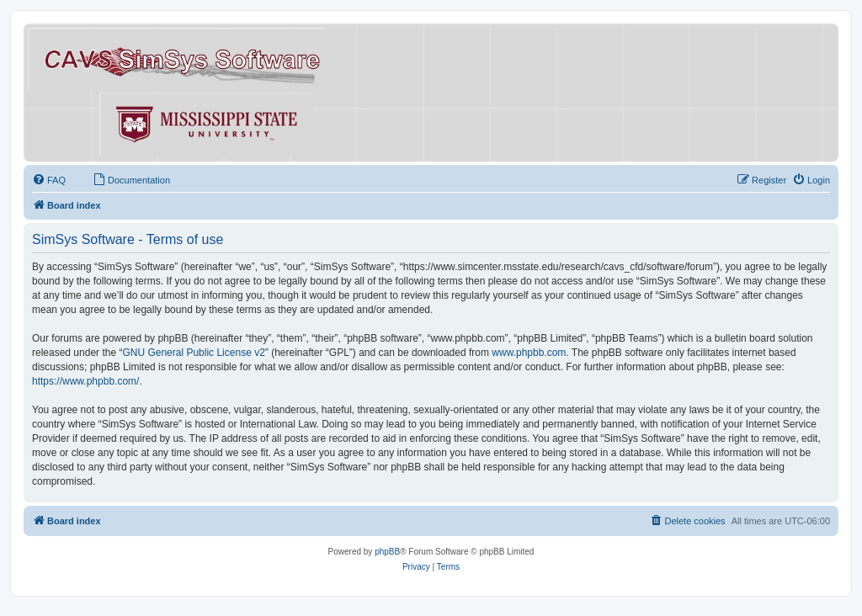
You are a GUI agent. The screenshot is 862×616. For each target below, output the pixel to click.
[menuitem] (49, 180)
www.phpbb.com (529, 353)
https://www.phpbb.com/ (85, 381)
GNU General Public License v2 (193, 353)
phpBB (387, 552)
